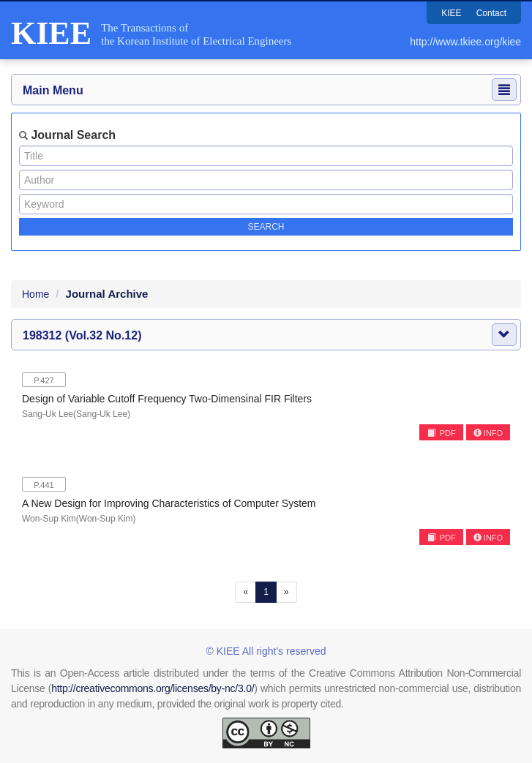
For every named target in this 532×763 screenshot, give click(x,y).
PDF (442, 433)
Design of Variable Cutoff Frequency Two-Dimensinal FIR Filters (167, 399)
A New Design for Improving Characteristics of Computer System (169, 503)
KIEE (451, 13)
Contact (491, 13)
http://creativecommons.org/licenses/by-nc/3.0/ (153, 688)
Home (35, 294)
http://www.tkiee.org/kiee (465, 42)
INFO (488, 433)
